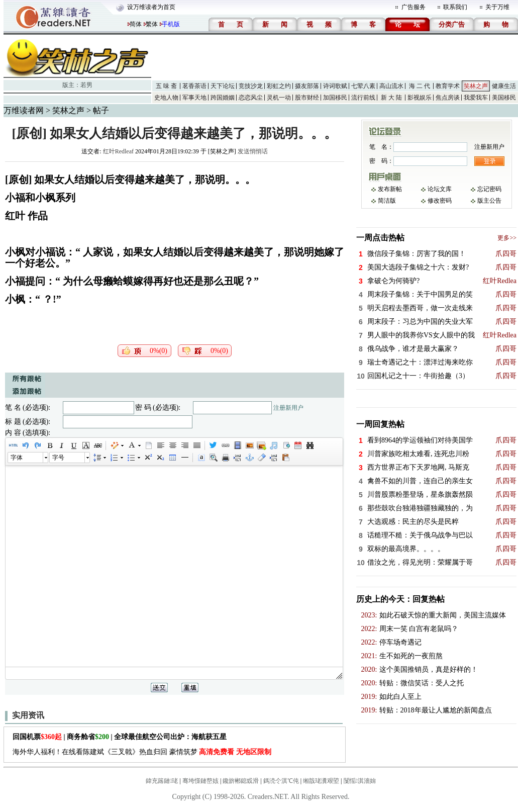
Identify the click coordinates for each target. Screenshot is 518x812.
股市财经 (307, 98)
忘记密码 (489, 189)
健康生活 (504, 86)
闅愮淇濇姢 (360, 781)
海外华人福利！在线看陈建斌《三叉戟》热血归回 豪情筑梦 (142, 752)
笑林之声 (476, 86)
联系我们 (455, 7)
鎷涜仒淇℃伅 (281, 781)
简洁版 (387, 201)
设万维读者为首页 (151, 7)
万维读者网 (24, 110)
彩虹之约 (279, 86)
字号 (58, 458)
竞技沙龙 (251, 86)
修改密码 (440, 201)
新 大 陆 (391, 98)
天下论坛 (223, 86)
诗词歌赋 (335, 86)
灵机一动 (279, 98)
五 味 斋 (166, 86)
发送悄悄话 (253, 151)
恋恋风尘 (251, 98)
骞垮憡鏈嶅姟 (200, 781)
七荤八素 (363, 86)
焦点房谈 (448, 98)
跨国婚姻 (223, 98)
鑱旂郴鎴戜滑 (241, 781)
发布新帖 (390, 189)
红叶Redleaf (118, 151)
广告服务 (413, 7)
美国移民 (504, 98)
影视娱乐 (420, 98)
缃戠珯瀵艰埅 (321, 781)
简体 (136, 24)
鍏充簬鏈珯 (162, 781)
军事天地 (194, 98)
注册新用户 (288, 408)
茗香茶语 (194, 86)
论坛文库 (440, 189)
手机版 (171, 24)
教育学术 (448, 86)
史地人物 (166, 98)
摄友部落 (307, 86)
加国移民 (335, 98)
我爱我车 (476, 98)
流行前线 (363, 98)
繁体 (152, 24)
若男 (86, 85)
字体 (17, 458)
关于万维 (497, 7)
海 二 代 (420, 86)
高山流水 (391, 86)
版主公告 (489, 201)
